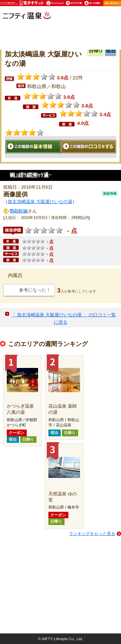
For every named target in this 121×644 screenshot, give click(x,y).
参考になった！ (35, 290)
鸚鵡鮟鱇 (19, 211)
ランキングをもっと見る (92, 534)
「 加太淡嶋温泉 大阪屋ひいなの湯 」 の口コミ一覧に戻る (64, 318)
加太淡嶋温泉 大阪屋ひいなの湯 (40, 202)
